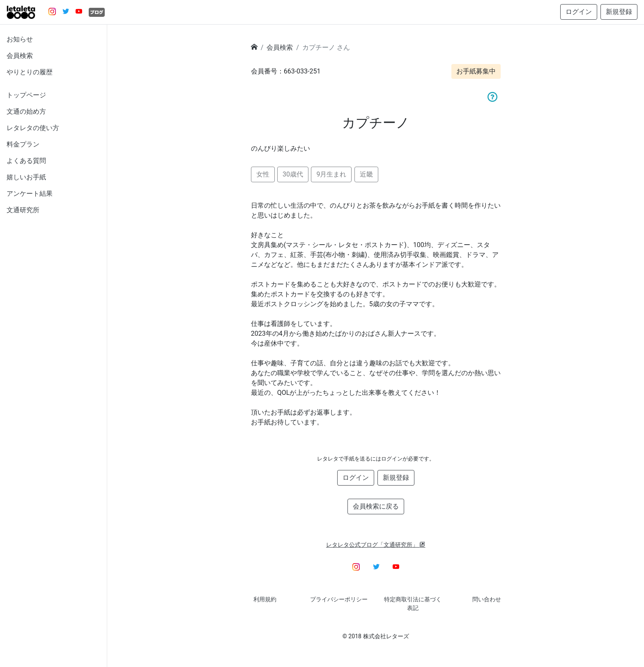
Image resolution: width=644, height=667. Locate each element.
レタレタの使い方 (33, 128)
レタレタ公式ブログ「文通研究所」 (376, 545)
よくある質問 (26, 161)
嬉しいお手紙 (26, 177)
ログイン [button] (579, 12)
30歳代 (293, 174)
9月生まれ (331, 174)
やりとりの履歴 (30, 72)
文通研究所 (23, 210)
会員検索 (20, 56)
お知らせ (20, 39)
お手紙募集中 (476, 71)
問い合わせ (487, 599)
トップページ (26, 95)
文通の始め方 (26, 111)
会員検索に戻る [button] (376, 506)
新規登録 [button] (619, 12)
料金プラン (23, 144)
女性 (263, 174)
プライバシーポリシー (339, 599)
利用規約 (265, 599)
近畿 (366, 174)
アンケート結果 (30, 194)
